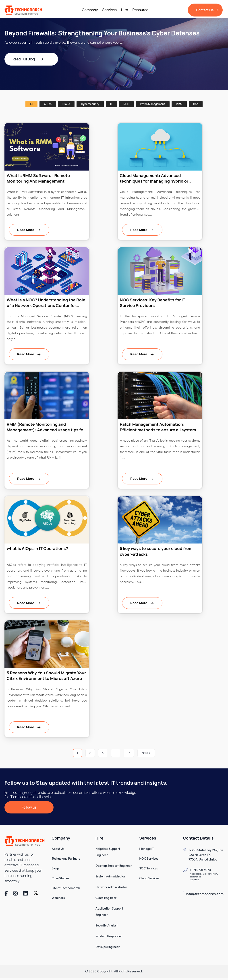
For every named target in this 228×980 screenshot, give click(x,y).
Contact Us (207, 10)
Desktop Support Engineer (114, 868)
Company (90, 10)
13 (129, 754)
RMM (179, 104)
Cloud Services (149, 880)
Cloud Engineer (106, 900)
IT (111, 104)
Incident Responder (109, 938)
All (31, 104)
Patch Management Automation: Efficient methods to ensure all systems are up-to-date (153, 428)
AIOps (48, 104)
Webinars (58, 900)
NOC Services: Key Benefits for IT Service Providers (153, 303)
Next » (146, 754)
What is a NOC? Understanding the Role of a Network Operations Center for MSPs (44, 303)
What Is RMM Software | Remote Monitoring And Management (39, 178)
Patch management (153, 104)
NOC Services (149, 861)
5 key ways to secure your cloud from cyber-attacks (157, 552)
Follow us (29, 809)
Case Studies (60, 880)
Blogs (55, 871)
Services (110, 10)
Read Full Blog (28, 59)
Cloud (66, 104)
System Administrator (110, 879)
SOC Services (148, 871)
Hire (124, 10)
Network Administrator (111, 889)
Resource (140, 10)
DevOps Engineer (108, 949)
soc (196, 104)
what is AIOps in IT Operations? (38, 549)
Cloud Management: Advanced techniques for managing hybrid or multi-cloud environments (155, 178)
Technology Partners (66, 861)
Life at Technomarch (66, 890)
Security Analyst (107, 928)
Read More (26, 230)
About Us (58, 851)
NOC (126, 104)
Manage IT (147, 851)
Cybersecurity (90, 104)
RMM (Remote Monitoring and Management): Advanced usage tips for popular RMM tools (47, 428)
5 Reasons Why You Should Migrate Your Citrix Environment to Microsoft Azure (44, 677)
